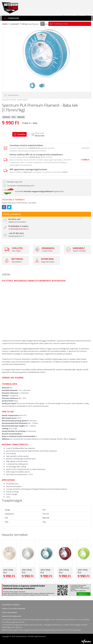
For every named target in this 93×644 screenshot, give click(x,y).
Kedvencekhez (12, 95)
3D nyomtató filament (30, 24)
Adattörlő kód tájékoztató (12, 616)
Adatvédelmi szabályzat (11, 605)
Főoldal (5, 24)
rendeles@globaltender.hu (19, 229)
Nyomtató (15, 24)
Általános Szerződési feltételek (13, 608)
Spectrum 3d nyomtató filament (54, 24)
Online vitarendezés (9, 612)
